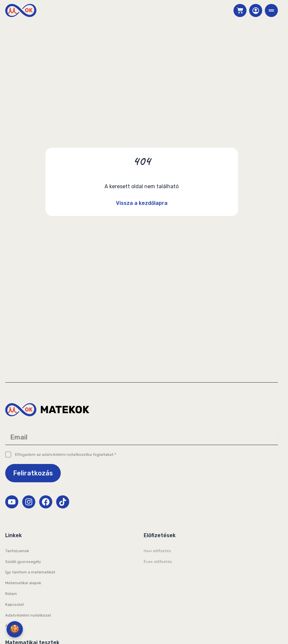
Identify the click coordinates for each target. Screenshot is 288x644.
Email (19, 437)
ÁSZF (10, 626)
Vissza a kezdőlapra (142, 203)
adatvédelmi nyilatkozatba (67, 454)
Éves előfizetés (158, 562)
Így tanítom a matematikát (30, 572)
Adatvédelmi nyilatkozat (28, 615)
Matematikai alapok (23, 583)
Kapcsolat (15, 604)
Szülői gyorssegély (23, 562)
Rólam (11, 594)
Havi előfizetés (157, 551)
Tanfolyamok (17, 551)
